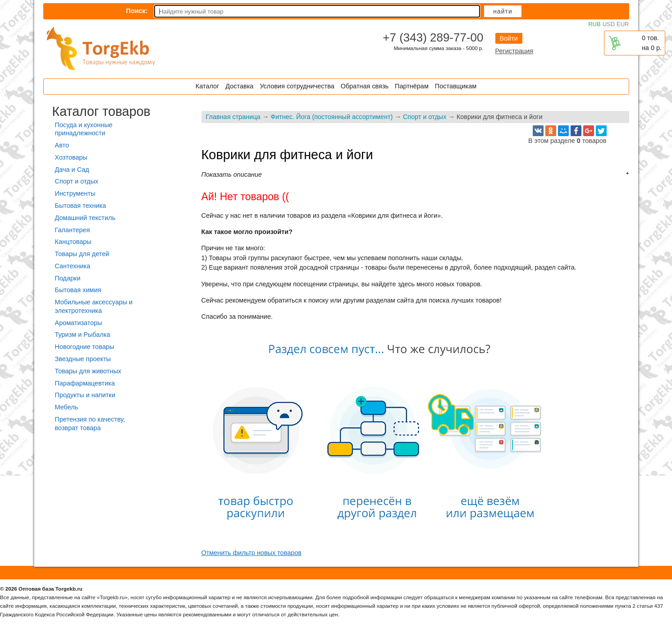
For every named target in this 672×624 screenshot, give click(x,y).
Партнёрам (412, 86)
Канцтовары (73, 242)
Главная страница (233, 117)
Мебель (67, 407)
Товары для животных (88, 371)
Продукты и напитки (85, 395)
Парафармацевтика (85, 383)
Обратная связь (365, 86)
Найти (503, 11)
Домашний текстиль (85, 218)
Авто (62, 145)
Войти (509, 38)
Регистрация (514, 51)
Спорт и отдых (425, 117)
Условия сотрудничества (297, 86)
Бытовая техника (81, 206)
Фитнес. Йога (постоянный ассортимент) (331, 117)
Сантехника (73, 266)
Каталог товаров (101, 111)
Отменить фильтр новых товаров (251, 553)
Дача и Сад (72, 170)
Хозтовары (71, 157)
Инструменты (75, 193)
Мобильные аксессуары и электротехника (94, 306)
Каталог (207, 86)
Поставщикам (456, 86)
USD (609, 24)
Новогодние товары (85, 347)
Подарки (68, 278)
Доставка (239, 86)
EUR (623, 24)
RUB (594, 24)
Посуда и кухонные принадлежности (84, 129)
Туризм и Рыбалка (83, 335)
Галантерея (73, 230)
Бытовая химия (78, 290)
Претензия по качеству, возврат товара (90, 424)
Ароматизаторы (79, 323)
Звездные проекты (83, 359)
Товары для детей (82, 254)
